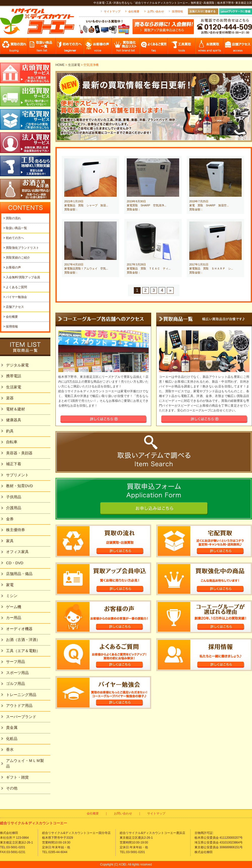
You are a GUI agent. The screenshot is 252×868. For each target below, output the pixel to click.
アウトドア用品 (19, 705)
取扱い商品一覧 (42, 47)
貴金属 (12, 727)
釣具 (10, 431)
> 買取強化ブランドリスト (21, 248)
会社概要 (134, 11)
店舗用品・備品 (19, 574)
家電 (10, 585)
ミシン (12, 596)
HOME (60, 65)
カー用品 (14, 618)
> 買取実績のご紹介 (17, 258)
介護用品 (14, 508)
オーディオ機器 (19, 629)
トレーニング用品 (21, 695)
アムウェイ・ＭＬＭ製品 (25, 763)
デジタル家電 (17, 365)
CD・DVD (15, 563)
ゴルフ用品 (15, 684)
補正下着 (14, 464)
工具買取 (182, 47)
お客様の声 (98, 47)
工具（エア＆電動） (23, 651)
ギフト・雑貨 (17, 777)
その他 (12, 788)
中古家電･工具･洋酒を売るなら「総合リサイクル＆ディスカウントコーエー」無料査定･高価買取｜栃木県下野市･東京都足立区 (173, 3)
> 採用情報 (11, 327)
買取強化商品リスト (126, 47)
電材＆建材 (15, 409)
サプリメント (17, 475)
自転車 (12, 442)
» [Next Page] (170, 290)
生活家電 (74, 65)
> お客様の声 (12, 267)
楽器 (10, 398)
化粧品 (12, 739)
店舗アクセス (238, 47)
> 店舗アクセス (14, 307)
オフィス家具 (17, 552)
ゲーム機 (14, 607)
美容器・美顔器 (19, 453)
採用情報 (177, 11)
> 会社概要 (11, 317)
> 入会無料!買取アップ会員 (22, 277)
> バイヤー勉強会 (15, 297)
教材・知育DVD (20, 486)
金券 (10, 519)
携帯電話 (14, 376)
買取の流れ (14, 47)
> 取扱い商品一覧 (15, 228)
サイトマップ (112, 11)
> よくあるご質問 (15, 287)
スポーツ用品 (17, 673)
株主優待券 (15, 530)
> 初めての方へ (14, 238)
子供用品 (14, 497)
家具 (10, 541)
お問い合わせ (156, 11)
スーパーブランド (21, 717)
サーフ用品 (15, 662)
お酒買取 (210, 47)
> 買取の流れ (12, 218)
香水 (10, 749)
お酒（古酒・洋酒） (23, 640)
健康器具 (14, 420)
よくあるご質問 (154, 47)
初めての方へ (70, 47)
